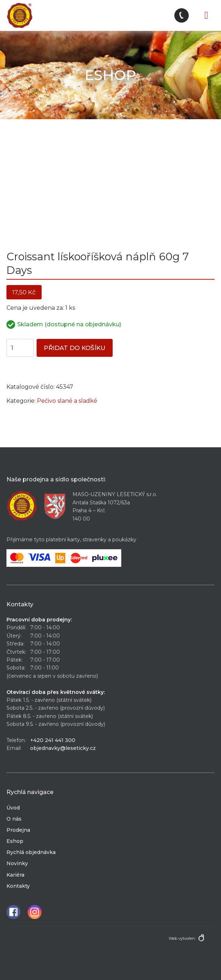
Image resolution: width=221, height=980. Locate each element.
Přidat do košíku (75, 348)
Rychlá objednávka (31, 852)
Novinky (17, 863)
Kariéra (15, 875)
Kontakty (18, 886)
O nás (14, 819)
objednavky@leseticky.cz (63, 748)
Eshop (15, 841)
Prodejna (18, 830)
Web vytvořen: (182, 938)
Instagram (35, 912)
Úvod (13, 808)
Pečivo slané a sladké (67, 401)
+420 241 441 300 (53, 740)
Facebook (13, 912)
